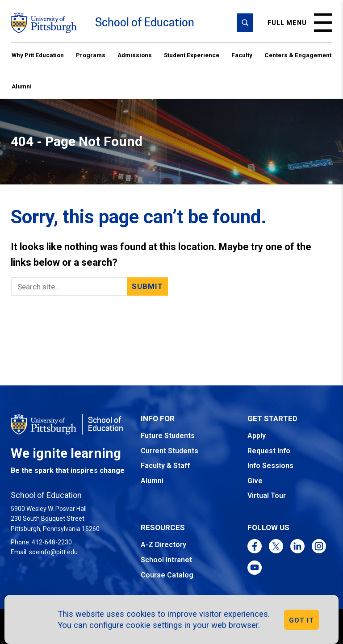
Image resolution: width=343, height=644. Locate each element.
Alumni (22, 86)
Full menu (300, 23)
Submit (148, 286)
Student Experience (192, 55)
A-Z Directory (163, 545)
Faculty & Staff (165, 466)
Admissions (135, 55)
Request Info (269, 451)
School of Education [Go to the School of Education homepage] (145, 23)
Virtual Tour (267, 496)
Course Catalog (167, 575)
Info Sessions (270, 466)
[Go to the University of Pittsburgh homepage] (44, 23)
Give (255, 481)
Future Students (168, 436)
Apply (257, 436)
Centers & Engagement (298, 55)
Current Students (169, 451)
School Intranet (166, 560)
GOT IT (301, 620)
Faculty (242, 55)
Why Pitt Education (38, 55)
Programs (91, 55)
